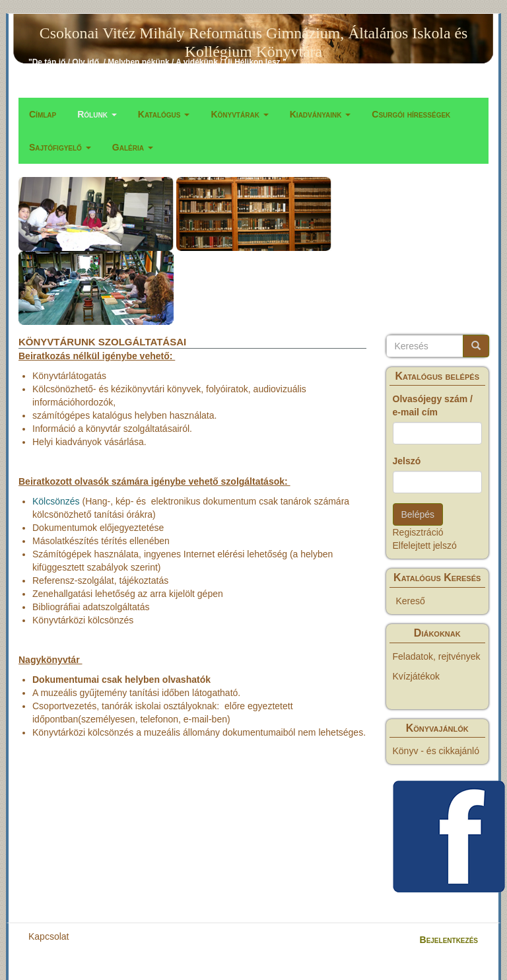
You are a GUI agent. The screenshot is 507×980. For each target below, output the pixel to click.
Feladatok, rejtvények (437, 656)
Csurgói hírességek (411, 114)
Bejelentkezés (449, 940)
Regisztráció (418, 532)
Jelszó (407, 461)
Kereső (411, 601)
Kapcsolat (49, 936)
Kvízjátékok (417, 676)
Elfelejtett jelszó (425, 545)
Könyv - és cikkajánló (436, 751)
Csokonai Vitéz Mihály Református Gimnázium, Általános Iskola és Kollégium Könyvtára (253, 36)
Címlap (43, 114)
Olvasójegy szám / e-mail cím (433, 405)
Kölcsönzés (56, 501)
